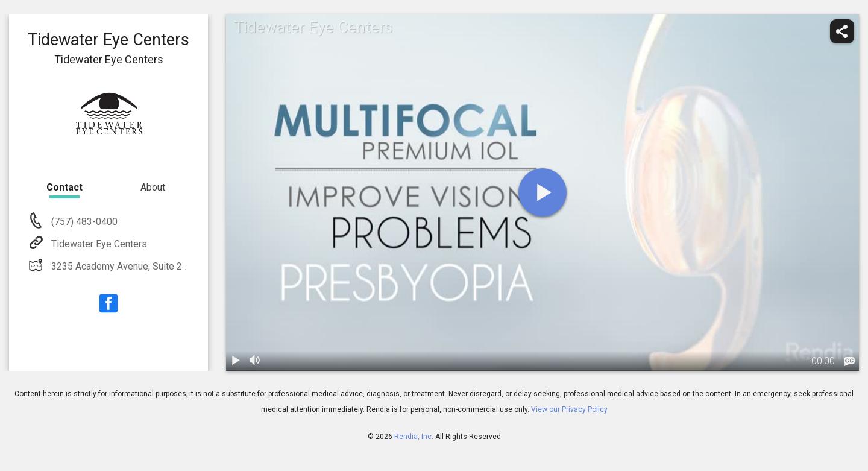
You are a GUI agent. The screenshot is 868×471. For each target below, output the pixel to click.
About (153, 187)
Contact (64, 187)
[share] (842, 31)
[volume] (255, 361)
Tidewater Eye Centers (98, 244)
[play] (542, 192)
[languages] (849, 362)
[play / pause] (236, 361)
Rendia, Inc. (414, 437)
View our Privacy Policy (569, 409)
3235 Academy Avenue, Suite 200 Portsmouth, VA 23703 (169, 266)
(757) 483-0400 (83, 222)
